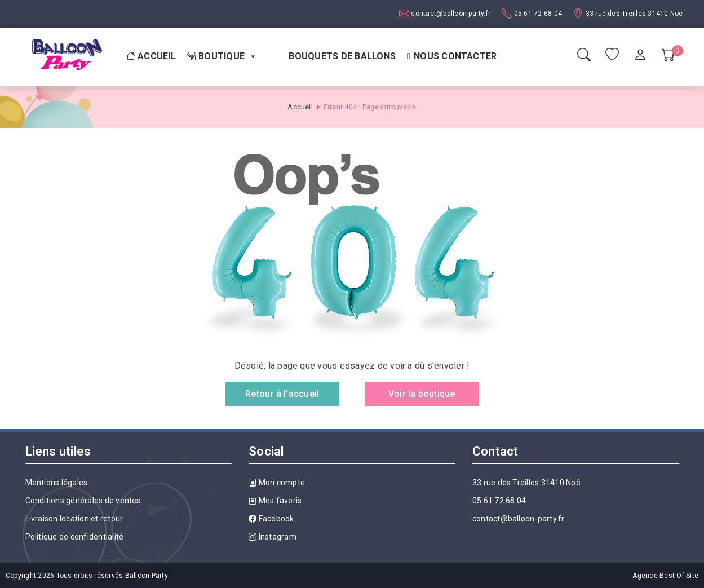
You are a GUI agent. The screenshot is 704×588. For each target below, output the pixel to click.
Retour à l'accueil (282, 394)
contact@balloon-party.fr (450, 14)
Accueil (151, 56)
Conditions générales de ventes (83, 501)
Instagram (273, 537)
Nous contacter (455, 56)
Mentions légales (57, 483)
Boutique (222, 56)
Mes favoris (275, 501)
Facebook (271, 519)
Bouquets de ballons (342, 56)
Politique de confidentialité (75, 537)
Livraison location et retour (74, 519)
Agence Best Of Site (665, 576)
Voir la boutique (422, 394)
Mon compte (277, 483)
